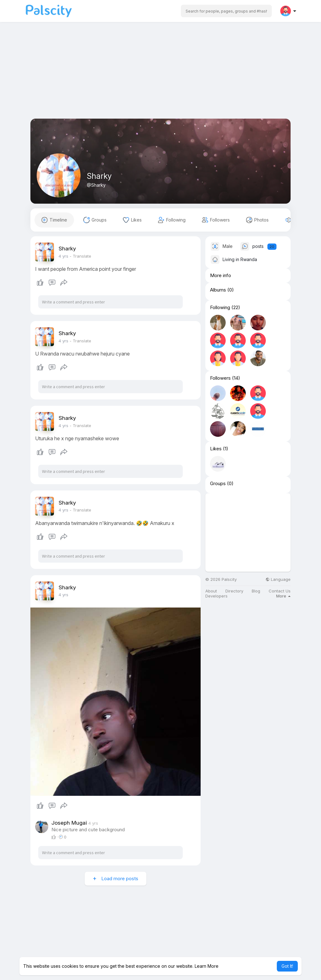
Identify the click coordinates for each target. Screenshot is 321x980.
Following (220, 308)
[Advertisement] (160, 75)
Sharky (99, 176)
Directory (234, 591)
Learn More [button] (207, 966)
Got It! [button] (287, 966)
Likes (216, 449)
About (211, 591)
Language (278, 579)
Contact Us (280, 591)
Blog (256, 591)
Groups (218, 484)
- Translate (80, 256)
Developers (216, 596)
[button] (226, 11)
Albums (218, 290)
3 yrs (63, 256)
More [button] (283, 596)
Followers (220, 378)
